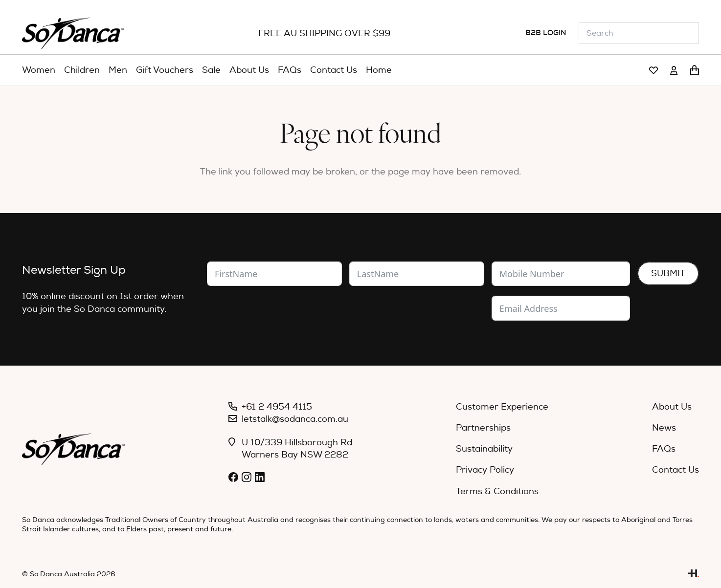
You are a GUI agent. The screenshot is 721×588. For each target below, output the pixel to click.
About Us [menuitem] (672, 407)
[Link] (653, 71)
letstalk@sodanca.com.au (295, 419)
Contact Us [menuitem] (676, 470)
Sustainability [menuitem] (484, 449)
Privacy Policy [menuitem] (485, 470)
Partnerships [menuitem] (483, 428)
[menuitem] (39, 70)
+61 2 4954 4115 (277, 407)
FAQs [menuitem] (664, 449)
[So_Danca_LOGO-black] (73, 33)
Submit (668, 273)
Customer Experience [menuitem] (502, 407)
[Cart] (695, 70)
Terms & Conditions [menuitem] (497, 491)
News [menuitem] (664, 428)
